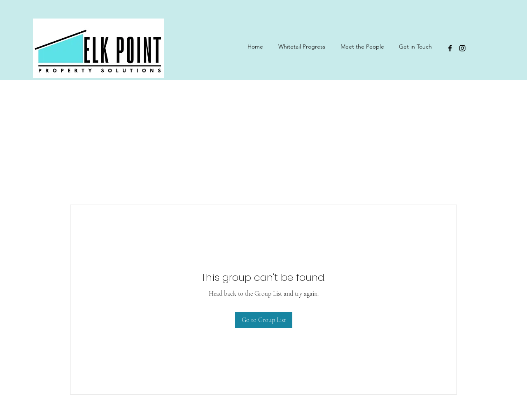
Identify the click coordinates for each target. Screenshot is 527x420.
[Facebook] (450, 48)
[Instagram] (462, 48)
